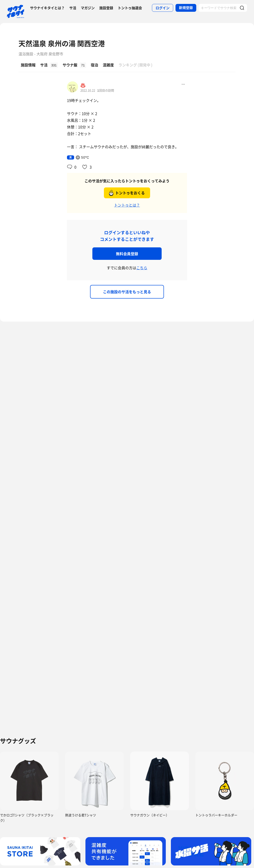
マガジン (88, 8)
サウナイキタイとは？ (47, 8)
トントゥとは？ (127, 205)
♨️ (83, 85)
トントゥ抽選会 (130, 8)
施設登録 (106, 8)
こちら (142, 268)
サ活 (73, 8)
